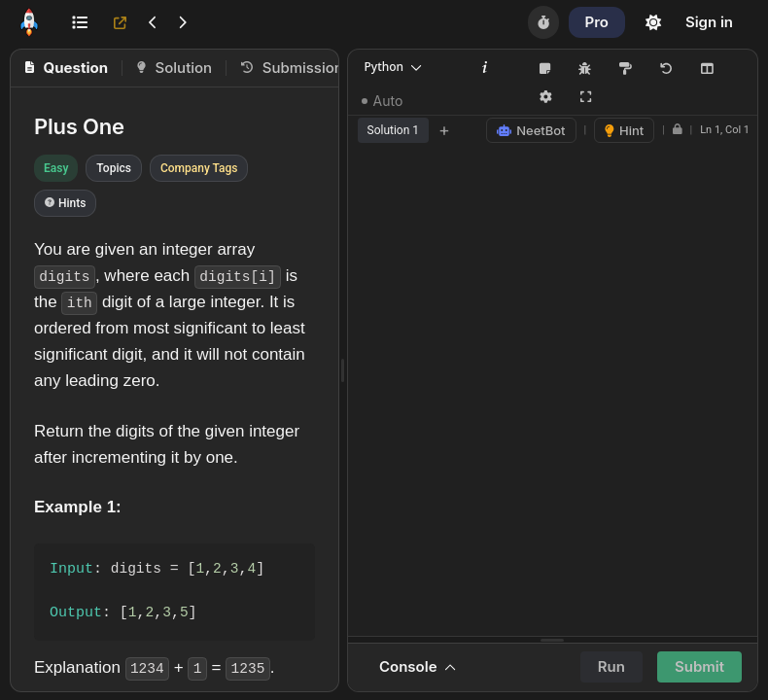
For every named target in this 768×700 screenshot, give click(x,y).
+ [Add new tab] (444, 130)
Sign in (709, 22)
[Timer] (543, 22)
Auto (383, 101)
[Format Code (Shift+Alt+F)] (626, 70)
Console (418, 667)
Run (611, 666)
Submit (699, 666)
